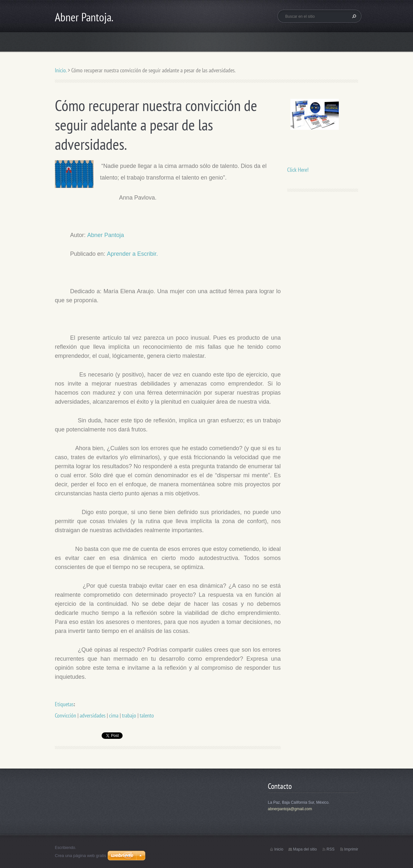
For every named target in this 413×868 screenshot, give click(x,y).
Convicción (65, 715)
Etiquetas (64, 704)
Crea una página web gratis (81, 856)
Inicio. (61, 70)
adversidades (93, 715)
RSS (331, 849)
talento (147, 715)
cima (114, 715)
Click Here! (298, 170)
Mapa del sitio (305, 849)
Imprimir (351, 849)
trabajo (129, 715)
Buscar (353, 16)
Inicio (279, 849)
